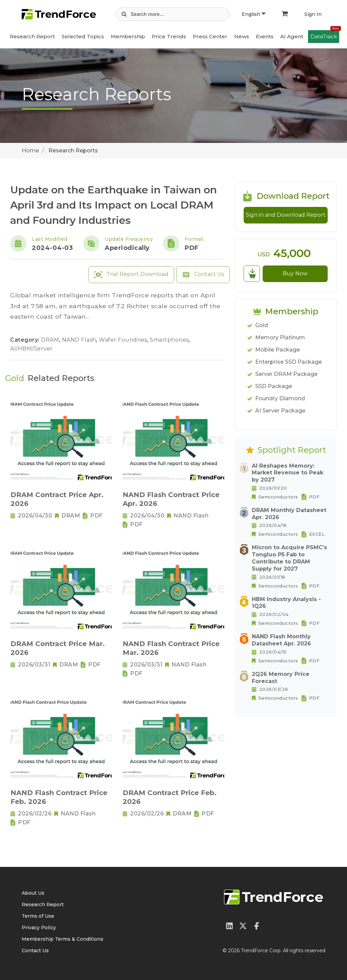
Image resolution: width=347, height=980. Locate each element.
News (242, 36)
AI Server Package (280, 411)
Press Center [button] (210, 36)
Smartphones (170, 340)
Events (265, 36)
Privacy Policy (39, 928)
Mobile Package (278, 350)
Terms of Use (38, 916)
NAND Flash (80, 340)
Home (30, 151)
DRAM (51, 340)
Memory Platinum (280, 337)
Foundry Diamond (280, 398)
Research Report (32, 36)
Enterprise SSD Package (289, 362)
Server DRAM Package (286, 374)
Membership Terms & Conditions (63, 939)
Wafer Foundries (124, 340)
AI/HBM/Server (32, 349)
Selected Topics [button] (83, 36)
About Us (33, 893)
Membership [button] (128, 36)
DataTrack (325, 35)
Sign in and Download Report (286, 215)
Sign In (313, 14)
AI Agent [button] (292, 36)
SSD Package (274, 386)
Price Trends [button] (169, 36)
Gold (262, 325)
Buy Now (295, 273)
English (253, 14)
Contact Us (203, 275)
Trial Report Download (131, 275)
